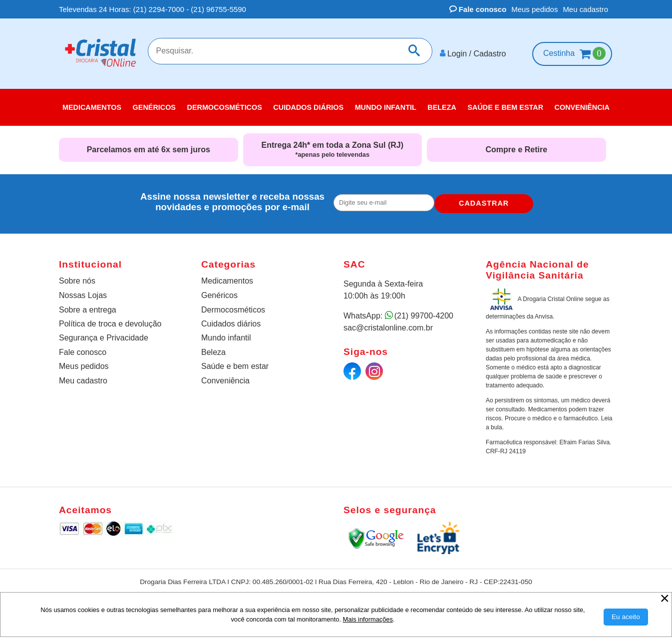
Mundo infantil (226, 334)
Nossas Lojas (83, 292)
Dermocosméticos (233, 306)
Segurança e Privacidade (104, 334)
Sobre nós (77, 277)
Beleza (213, 349)
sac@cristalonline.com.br (388, 324)
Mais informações (368, 619)
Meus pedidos (534, 9)
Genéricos (219, 292)
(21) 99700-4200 (424, 312)
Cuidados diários (231, 320)
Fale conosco (478, 9)
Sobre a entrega (88, 306)
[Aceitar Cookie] (626, 617)
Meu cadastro (585, 9)
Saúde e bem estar (235, 363)
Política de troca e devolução (110, 320)
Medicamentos (227, 277)
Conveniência (225, 377)
